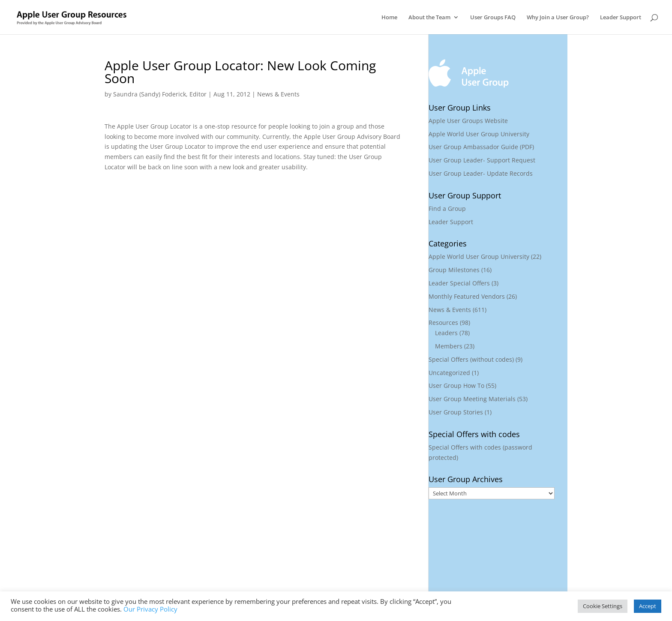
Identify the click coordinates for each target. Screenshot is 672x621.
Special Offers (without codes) (471, 359)
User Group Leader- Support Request (482, 160)
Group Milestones (454, 270)
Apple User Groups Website (468, 121)
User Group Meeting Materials (472, 399)
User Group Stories (456, 412)
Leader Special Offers (459, 283)
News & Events (278, 94)
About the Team (429, 18)
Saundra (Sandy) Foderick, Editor (160, 94)
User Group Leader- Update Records (481, 173)
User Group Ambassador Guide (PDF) (481, 147)
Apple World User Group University (479, 134)
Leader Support (621, 18)
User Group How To (456, 385)
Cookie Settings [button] (603, 606)
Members (449, 346)
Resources (443, 322)
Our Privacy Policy (150, 609)
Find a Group (447, 208)
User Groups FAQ (493, 18)
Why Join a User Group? (558, 18)
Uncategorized (449, 373)
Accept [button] (648, 606)
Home (389, 18)
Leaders (446, 333)
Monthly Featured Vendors (467, 296)
